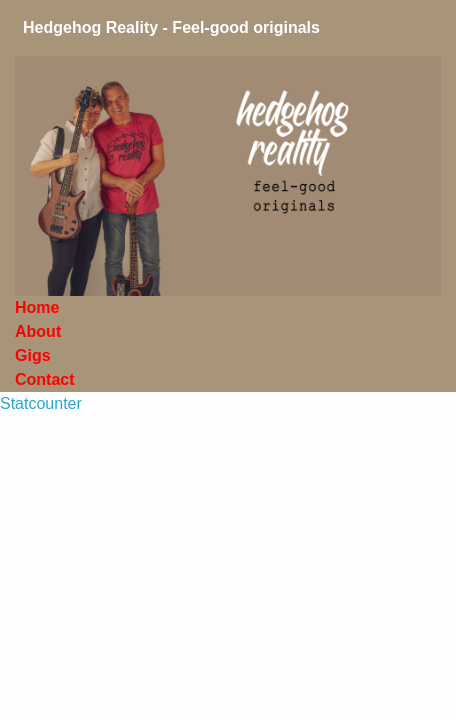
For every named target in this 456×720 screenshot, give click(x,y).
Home (39, 307)
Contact (45, 379)
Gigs (35, 355)
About (40, 331)
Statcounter (41, 403)
